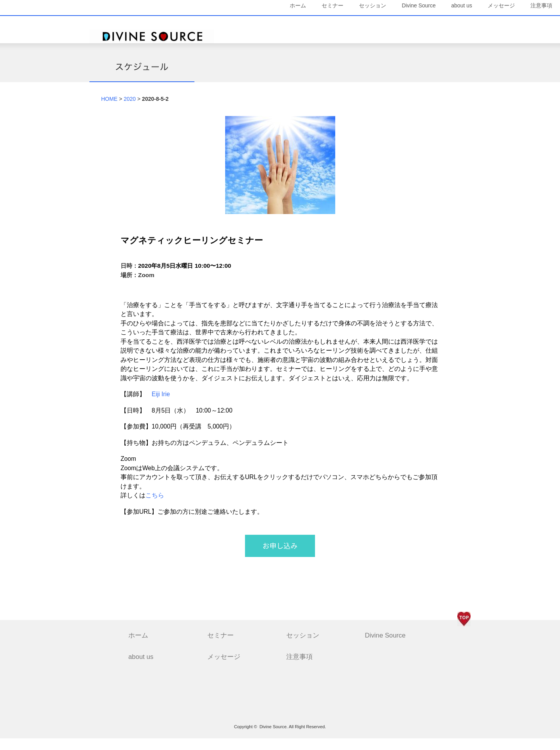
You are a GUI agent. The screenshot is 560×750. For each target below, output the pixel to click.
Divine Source (367, 23)
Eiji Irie (161, 405)
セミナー (280, 23)
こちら (155, 507)
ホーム (246, 23)
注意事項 (452, 42)
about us (409, 23)
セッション (320, 23)
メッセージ (449, 23)
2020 (130, 110)
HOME (109, 110)
